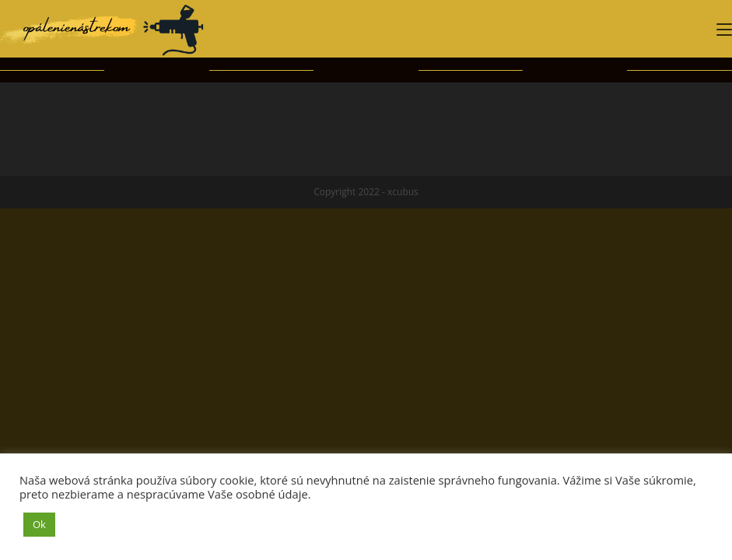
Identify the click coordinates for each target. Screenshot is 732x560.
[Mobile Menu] (724, 29)
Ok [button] (39, 524)
